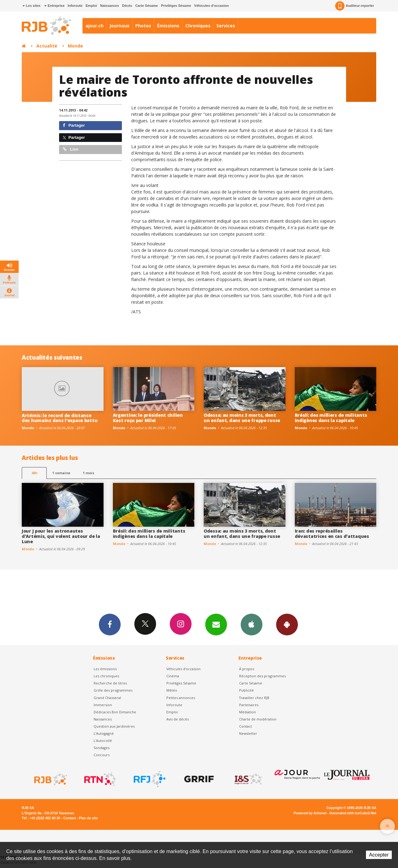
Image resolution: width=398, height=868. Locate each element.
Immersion (103, 705)
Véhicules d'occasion (211, 6)
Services (226, 26)
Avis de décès (178, 719)
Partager (74, 125)
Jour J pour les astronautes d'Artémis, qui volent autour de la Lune (61, 536)
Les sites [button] (31, 6)
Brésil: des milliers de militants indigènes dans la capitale (331, 418)
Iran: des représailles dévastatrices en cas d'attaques (332, 534)
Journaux (119, 26)
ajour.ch (95, 26)
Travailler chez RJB (254, 698)
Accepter (379, 855)
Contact (245, 726)
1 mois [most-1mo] (88, 473)
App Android (287, 624)
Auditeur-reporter (355, 6)
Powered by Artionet (310, 813)
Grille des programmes (113, 690)
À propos (247, 669)
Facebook (110, 624)
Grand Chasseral (107, 698)
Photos (143, 26)
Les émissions (105, 669)
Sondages (102, 748)
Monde (75, 46)
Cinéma (173, 676)
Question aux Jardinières (114, 726)
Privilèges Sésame (176, 6)
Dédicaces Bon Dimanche (115, 712)
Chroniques (198, 26)
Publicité (246, 690)
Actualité (47, 46)
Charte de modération (258, 719)
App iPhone (252, 624)
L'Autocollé (103, 741)
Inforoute (75, 6)
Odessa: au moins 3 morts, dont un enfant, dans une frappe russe (242, 418)
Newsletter (248, 733)
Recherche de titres (110, 683)
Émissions (168, 26)
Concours (102, 755)
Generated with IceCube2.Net (353, 813)
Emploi (91, 6)
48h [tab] (34, 473)
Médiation (248, 712)
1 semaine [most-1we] (61, 473)
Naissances (110, 6)
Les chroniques (106, 676)
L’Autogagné (104, 733)
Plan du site (88, 818)
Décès (127, 6)
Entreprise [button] (54, 6)
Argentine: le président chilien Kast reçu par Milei (148, 418)
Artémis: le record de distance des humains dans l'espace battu (60, 418)
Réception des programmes (262, 676)
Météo (172, 690)
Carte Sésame (147, 6)
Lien (71, 149)
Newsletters (216, 624)
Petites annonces (181, 698)
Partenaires (249, 705)
